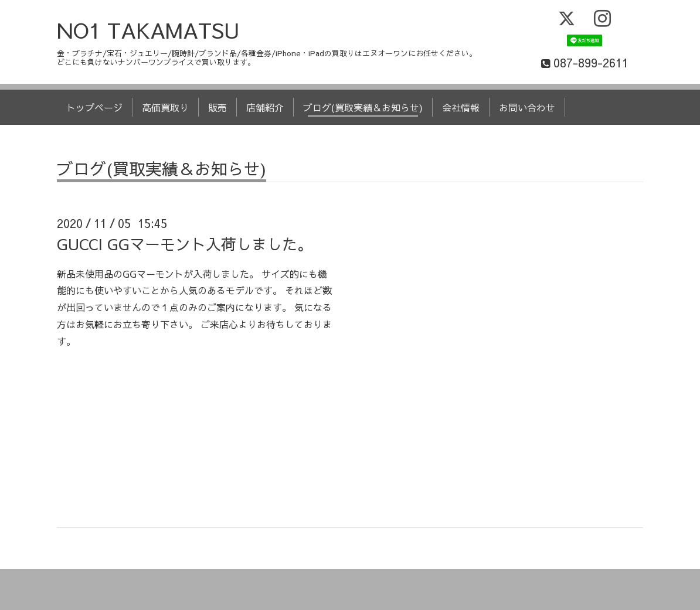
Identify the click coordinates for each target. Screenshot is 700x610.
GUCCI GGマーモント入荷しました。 (185, 244)
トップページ (94, 107)
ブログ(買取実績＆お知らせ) (363, 107)
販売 (218, 107)
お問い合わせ (527, 107)
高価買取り (165, 107)
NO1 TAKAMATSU (148, 30)
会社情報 (461, 107)
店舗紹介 (265, 107)
